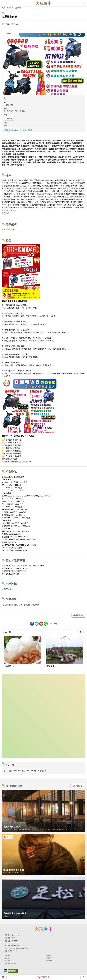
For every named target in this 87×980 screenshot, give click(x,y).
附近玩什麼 (43, 977)
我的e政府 (5, 971)
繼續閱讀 (5, 213)
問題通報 (80, 615)
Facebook (9, 119)
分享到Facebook (32, 624)
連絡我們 (49, 961)
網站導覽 (8, 955)
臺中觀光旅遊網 (44, 3)
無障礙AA (13, 971)
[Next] (82, 64)
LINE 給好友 (46, 624)
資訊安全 (8, 958)
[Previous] (5, 64)
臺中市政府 (43, 929)
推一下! (37, 624)
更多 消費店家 (78, 786)
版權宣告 (49, 958)
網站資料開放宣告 (10, 963)
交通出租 (18, 8)
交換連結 (8, 961)
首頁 (3, 8)
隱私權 (48, 955)
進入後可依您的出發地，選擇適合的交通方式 (21, 605)
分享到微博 (41, 624)
